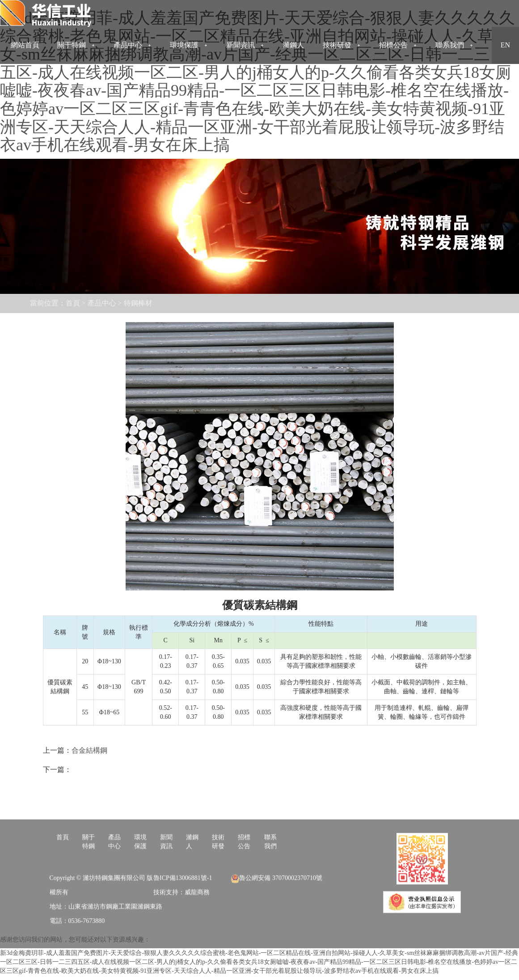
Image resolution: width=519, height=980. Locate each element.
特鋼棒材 (112, 303)
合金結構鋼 (89, 750)
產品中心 (76, 303)
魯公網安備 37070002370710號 (277, 904)
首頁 (46, 303)
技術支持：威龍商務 (181, 918)
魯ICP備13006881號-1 (183, 904)
